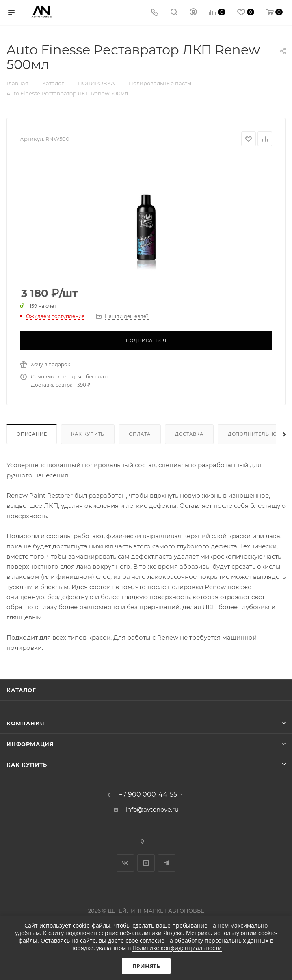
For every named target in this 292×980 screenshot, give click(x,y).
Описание (32, 434)
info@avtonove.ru (152, 809)
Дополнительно (252, 434)
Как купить (88, 434)
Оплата (140, 434)
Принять (146, 966)
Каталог (21, 690)
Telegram (167, 863)
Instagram (146, 863)
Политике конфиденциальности (177, 948)
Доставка (189, 434)
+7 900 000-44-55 (148, 795)
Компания (25, 723)
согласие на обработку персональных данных (204, 940)
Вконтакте (125, 863)
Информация (30, 744)
